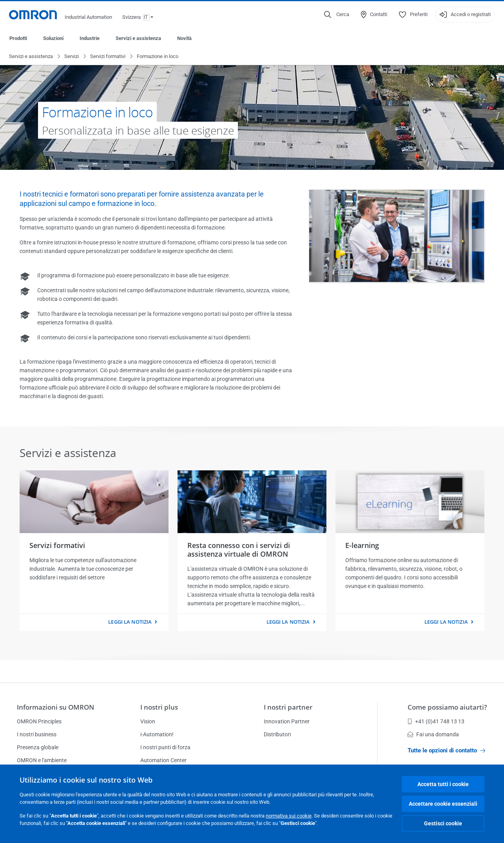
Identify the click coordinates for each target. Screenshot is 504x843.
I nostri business (37, 734)
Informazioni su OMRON (55, 707)
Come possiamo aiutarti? (447, 707)
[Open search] (337, 15)
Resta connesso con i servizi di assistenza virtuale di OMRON (239, 550)
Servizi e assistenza (138, 38)
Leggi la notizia (130, 622)
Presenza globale (38, 747)
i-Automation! (157, 734)
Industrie (90, 38)
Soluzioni (53, 38)
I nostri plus (159, 707)
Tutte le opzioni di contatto (446, 750)
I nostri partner (288, 707)
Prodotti (18, 38)
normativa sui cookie (289, 816)
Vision (148, 721)
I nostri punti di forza (165, 747)
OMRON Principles (39, 721)
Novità (184, 38)
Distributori (277, 734)
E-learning (362, 546)
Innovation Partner (287, 721)
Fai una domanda (433, 734)
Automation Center (163, 760)
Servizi (72, 57)
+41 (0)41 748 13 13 (436, 721)
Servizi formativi (108, 57)
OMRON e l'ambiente (42, 760)
